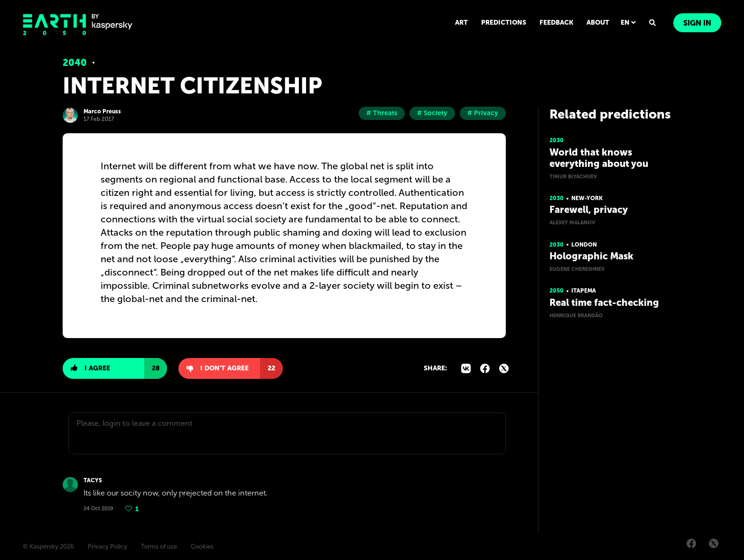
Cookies (202, 546)
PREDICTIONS (504, 23)
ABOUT (598, 23)
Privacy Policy (107, 546)
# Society (432, 113)
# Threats (382, 113)
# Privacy (483, 113)
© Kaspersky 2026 (48, 546)
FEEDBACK (556, 23)
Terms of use (159, 546)
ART (461, 23)
